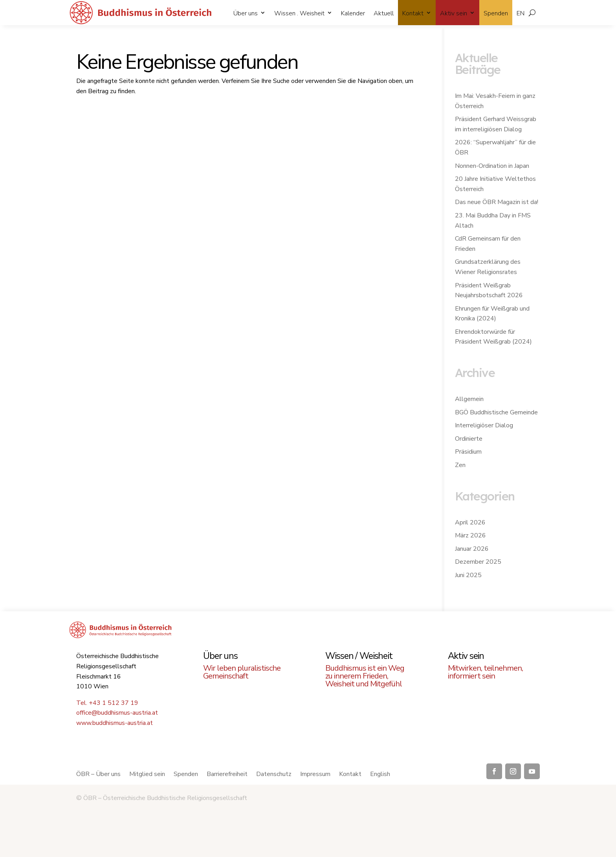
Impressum (315, 775)
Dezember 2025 (478, 562)
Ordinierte (469, 439)
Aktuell (384, 13)
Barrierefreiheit (227, 775)
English (380, 775)
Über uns (246, 13)
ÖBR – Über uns (98, 775)
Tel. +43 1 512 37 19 (107, 703)
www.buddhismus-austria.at (115, 723)
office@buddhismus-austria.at (117, 713)
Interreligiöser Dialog (484, 425)
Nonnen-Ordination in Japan (492, 166)
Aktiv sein (454, 13)
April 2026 (470, 522)
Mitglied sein (147, 775)
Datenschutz (274, 775)
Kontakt (413, 13)
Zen (460, 465)
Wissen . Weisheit (299, 13)
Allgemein (469, 399)
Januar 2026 (472, 549)
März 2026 (470, 535)
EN (521, 13)
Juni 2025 (468, 575)
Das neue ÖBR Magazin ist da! (497, 202)
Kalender (353, 13)
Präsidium (468, 452)
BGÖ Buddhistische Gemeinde (496, 412)
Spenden (496, 13)
